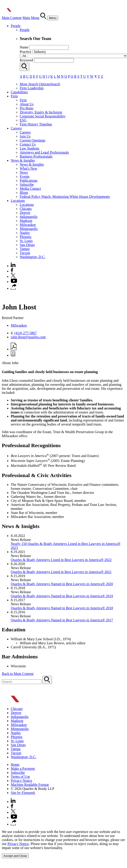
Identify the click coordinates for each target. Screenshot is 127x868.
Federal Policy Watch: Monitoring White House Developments (65, 197)
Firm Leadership (32, 88)
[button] (14, 288)
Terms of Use (20, 777)
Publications (29, 180)
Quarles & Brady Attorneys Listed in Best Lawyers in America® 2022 (61, 560)
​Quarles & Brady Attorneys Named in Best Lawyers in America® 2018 (62, 608)
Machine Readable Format (30, 785)
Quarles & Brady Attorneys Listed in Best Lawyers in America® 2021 (61, 572)
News (24, 172)
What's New (28, 168)
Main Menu (31, 18)
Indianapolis (29, 217)
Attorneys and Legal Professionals (44, 152)
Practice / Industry (33, 52)
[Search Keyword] (22, 682)
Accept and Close (15, 856)
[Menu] (53, 18)
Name (24, 47)
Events (25, 176)
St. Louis (26, 241)
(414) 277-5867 (26, 333)
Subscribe (27, 185)
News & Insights (23, 160)
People (16, 26)
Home (15, 765)
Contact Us (28, 144)
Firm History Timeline (36, 124)
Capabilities (19, 92)
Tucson (25, 253)
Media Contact (30, 189)
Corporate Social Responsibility (43, 116)
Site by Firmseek (23, 793)
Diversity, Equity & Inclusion (41, 112)
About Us (27, 104)
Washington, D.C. (32, 257)
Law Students (30, 148)
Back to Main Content (18, 674)
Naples (25, 233)
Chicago (26, 209)
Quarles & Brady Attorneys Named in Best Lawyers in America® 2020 (62, 584)
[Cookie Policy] (63, 844)
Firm (14, 96)
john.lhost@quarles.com (28, 337)
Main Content (12, 18)
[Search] (44, 18)
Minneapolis (29, 229)
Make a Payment (23, 769)
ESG (23, 120)
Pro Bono (27, 108)
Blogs (24, 193)
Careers (16, 128)
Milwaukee (28, 225)
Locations (18, 201)
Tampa (25, 249)
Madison (26, 221)
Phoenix (26, 237)
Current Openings (32, 140)
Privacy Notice (22, 781)
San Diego (27, 245)
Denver (25, 213)
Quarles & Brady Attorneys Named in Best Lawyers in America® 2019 (62, 596)
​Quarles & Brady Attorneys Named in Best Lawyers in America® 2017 (62, 620)
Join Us (25, 136)
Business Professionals (36, 156)
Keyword (26, 60)
